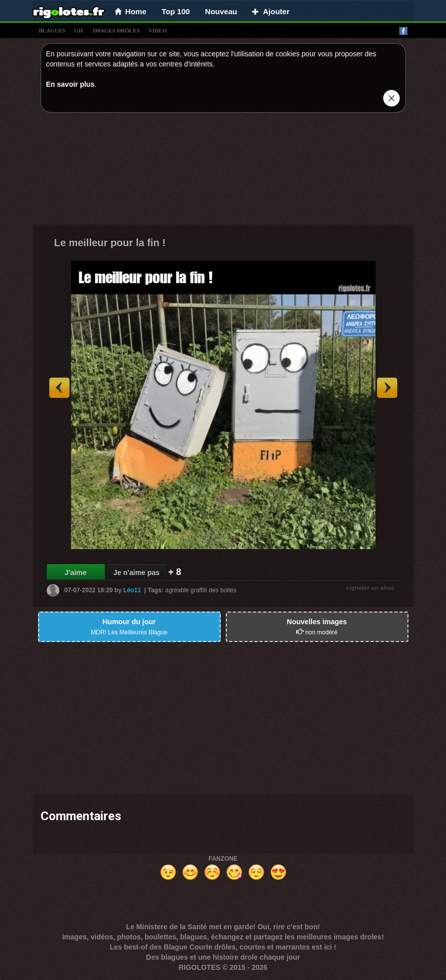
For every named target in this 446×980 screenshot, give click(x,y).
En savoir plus (71, 84)
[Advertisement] (223, 171)
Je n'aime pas (136, 572)
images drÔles (116, 30)
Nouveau (221, 11)
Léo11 (132, 590)
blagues (53, 30)
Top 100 (176, 11)
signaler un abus (370, 588)
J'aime (75, 572)
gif (79, 30)
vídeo (157, 30)
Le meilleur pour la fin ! (110, 243)
